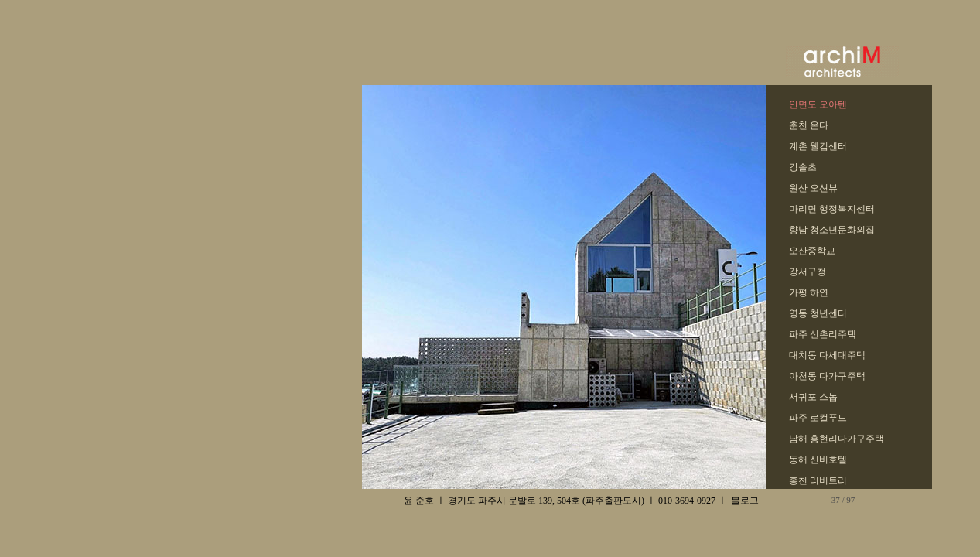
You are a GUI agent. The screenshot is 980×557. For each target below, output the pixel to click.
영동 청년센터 (818, 313)
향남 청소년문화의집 (832, 230)
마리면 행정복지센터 (832, 209)
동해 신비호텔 (818, 460)
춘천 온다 (809, 125)
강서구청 (808, 272)
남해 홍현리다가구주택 (837, 439)
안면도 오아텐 (818, 104)
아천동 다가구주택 (827, 376)
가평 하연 (809, 292)
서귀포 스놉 (813, 397)
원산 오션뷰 (813, 188)
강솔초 (803, 167)
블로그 (745, 501)
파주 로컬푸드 (818, 418)
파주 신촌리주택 (823, 334)
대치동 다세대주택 (827, 355)
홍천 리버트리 (818, 480)
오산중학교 (812, 251)
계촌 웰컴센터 (818, 146)
